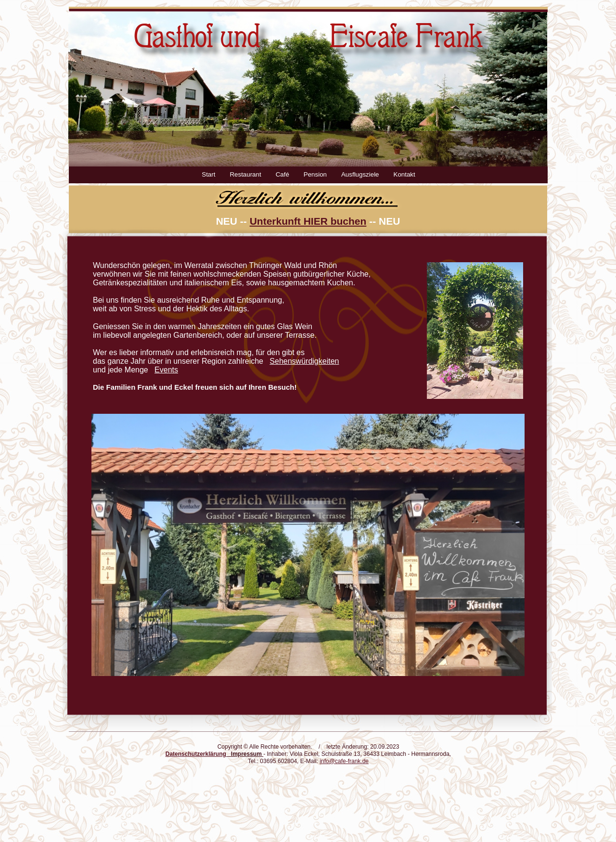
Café (282, 174)
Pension (315, 174)
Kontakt (404, 174)
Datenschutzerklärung (196, 754)
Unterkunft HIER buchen (308, 221)
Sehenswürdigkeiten (304, 361)
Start (208, 174)
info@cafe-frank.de (344, 761)
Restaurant (245, 174)
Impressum (246, 754)
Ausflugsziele (360, 174)
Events (166, 370)
